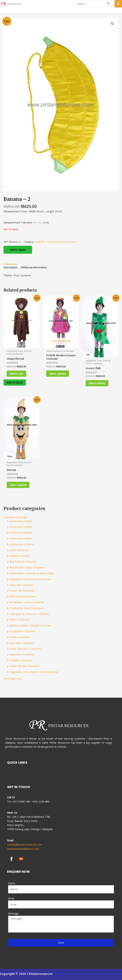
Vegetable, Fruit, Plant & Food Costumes (56, 242)
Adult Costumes (19, 551)
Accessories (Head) (21, 533)
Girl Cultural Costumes (23, 597)
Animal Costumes (20, 556)
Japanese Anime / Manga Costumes (30, 626)
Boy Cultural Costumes (23, 562)
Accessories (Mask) (21, 539)
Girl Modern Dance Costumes (27, 603)
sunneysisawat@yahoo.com (23, 849)
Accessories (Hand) (21, 527)
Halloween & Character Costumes (30, 614)
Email (11, 898)
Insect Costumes (19, 620)
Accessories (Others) (22, 545)
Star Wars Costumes (22, 643)
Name (12, 883)
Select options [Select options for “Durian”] (19, 485)
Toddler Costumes (21, 661)
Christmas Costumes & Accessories (30, 580)
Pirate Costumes (19, 638)
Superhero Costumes (22, 655)
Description (10, 267)
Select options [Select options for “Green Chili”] (98, 383)
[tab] (10, 267)
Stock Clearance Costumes (25, 649)
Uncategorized (12, 679)
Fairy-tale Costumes (22, 585)
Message (13, 913)
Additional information (34, 267)
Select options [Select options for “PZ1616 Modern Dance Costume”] (58, 374)
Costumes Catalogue (16, 518)
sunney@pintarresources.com (24, 844)
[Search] (109, 4)
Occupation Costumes (23, 632)
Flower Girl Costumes (22, 591)
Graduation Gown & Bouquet (27, 609)
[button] (61, 774)
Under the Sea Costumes (24, 667)
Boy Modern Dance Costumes (27, 568)
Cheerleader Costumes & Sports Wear (32, 574)
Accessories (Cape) (21, 521)
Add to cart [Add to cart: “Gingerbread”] (17, 374)
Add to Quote (18, 250)
